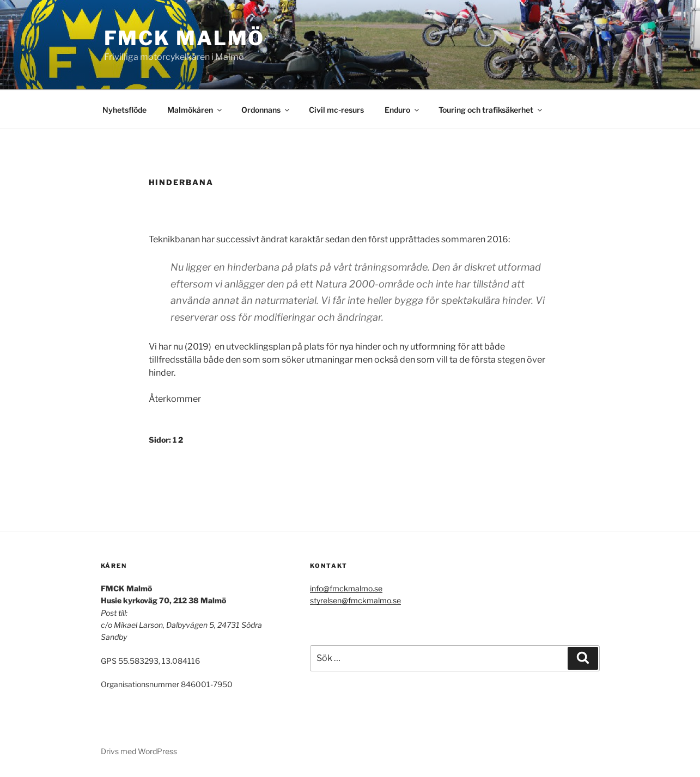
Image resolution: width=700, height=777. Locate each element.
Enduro (403, 110)
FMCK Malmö (185, 38)
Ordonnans (266, 110)
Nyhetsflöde (124, 110)
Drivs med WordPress (139, 751)
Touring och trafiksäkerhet (491, 110)
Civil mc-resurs (336, 110)
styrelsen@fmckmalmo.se (355, 600)
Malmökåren (195, 110)
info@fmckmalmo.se (346, 588)
